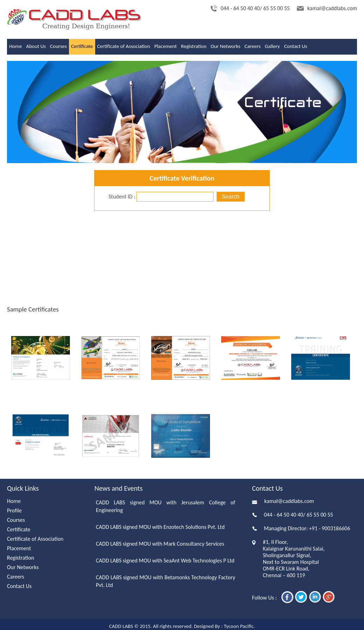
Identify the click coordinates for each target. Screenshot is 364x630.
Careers (253, 46)
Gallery (272, 46)
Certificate (82, 46)
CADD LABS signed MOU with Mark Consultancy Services (160, 544)
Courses (58, 46)
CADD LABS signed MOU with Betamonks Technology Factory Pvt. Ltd (166, 581)
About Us (36, 46)
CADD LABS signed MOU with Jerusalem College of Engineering (166, 506)
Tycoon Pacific (239, 626)
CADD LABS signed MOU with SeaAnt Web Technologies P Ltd (165, 561)
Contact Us (296, 46)
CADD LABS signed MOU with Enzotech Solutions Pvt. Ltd (160, 527)
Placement (166, 46)
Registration (194, 46)
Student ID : (122, 197)
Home (16, 46)
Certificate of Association (124, 46)
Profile (14, 510)
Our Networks (226, 46)
